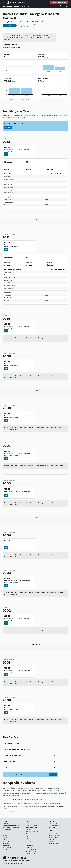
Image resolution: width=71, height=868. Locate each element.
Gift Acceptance (31, 851)
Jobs (27, 832)
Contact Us (8, 127)
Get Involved (7, 843)
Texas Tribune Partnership (11, 828)
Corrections (30, 842)
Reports (28, 836)
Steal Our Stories (54, 835)
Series (5, 837)
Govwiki (5, 808)
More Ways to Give (55, 843)
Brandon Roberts (39, 799)
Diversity (28, 830)
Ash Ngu (28, 799)
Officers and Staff (31, 828)
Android (57, 826)
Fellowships (35, 832)
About (28, 823)
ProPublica (6, 823)
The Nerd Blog (7, 845)
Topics (5, 835)
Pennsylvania (25, 6)
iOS (50, 826)
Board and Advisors (32, 826)
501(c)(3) (17, 47)
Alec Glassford (20, 799)
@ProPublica (7, 847)
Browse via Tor (53, 837)
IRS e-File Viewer (22, 807)
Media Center (30, 834)
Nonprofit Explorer (11, 6)
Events (5, 849)
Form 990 (6, 115)
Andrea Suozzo (9, 799)
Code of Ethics (30, 847)
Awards (28, 840)
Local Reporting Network (11, 826)
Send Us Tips (53, 833)
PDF (6, 154)
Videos (5, 839)
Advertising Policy (31, 849)
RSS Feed (52, 828)
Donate (51, 841)
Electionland (7, 830)
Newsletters (53, 823)
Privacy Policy (30, 853)
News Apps (6, 841)
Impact (28, 838)
